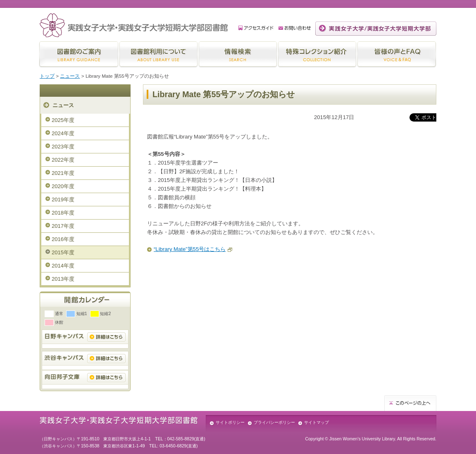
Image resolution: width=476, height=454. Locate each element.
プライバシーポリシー (274, 422)
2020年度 (63, 186)
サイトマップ (317, 422)
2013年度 (63, 279)
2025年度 (63, 120)
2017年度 (63, 226)
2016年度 (63, 239)
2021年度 (63, 173)
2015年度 (63, 252)
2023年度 (63, 147)
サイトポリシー (230, 422)
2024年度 (63, 133)
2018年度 (63, 213)
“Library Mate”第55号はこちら (190, 249)
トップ (47, 76)
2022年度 (63, 160)
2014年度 (63, 266)
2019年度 (63, 200)
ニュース (70, 76)
